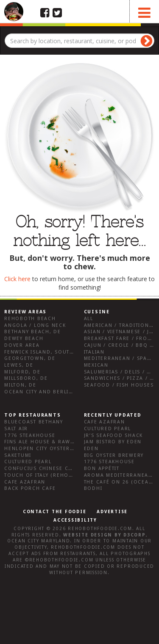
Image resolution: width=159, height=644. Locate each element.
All (89, 319)
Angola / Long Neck (35, 325)
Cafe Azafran (25, 482)
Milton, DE (20, 385)
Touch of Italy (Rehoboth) (45, 475)
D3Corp (135, 535)
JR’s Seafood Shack (114, 435)
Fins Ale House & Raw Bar (44, 442)
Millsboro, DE (26, 378)
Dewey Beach (24, 339)
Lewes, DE (19, 365)
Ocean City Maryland (39, 541)
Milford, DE (22, 372)
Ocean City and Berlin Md (44, 392)
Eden (91, 449)
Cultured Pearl (28, 462)
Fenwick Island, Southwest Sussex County (70, 352)
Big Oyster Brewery (114, 455)
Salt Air (16, 429)
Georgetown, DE (30, 358)
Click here (17, 279)
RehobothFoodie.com (100, 529)
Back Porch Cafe (30, 488)
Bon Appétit (102, 468)
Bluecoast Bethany (34, 422)
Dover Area (22, 345)
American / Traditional (120, 325)
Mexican (96, 365)
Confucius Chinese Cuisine (46, 468)
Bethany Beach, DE (33, 332)
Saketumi (18, 455)
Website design (88, 535)
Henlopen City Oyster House (48, 449)
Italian (94, 352)
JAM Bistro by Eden (113, 442)
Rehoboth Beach (30, 319)
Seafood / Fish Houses (119, 385)
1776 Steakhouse (30, 435)
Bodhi (93, 488)
